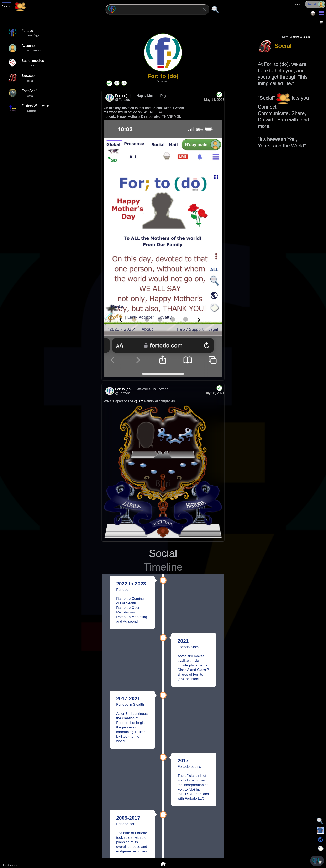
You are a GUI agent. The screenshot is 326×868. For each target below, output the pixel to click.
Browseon (22, 78)
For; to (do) (124, 96)
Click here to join (300, 37)
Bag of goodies (26, 63)
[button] (322, 23)
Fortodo (21, 33)
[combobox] (157, 9)
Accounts (22, 48)
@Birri (139, 401)
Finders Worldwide (29, 108)
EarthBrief (22, 93)
